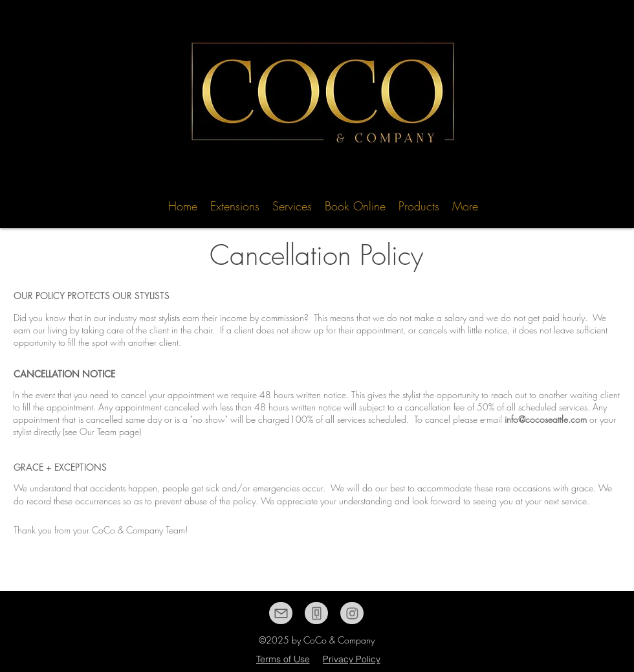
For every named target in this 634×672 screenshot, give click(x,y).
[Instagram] (352, 613)
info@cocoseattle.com (546, 419)
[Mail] (281, 613)
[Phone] (316, 613)
